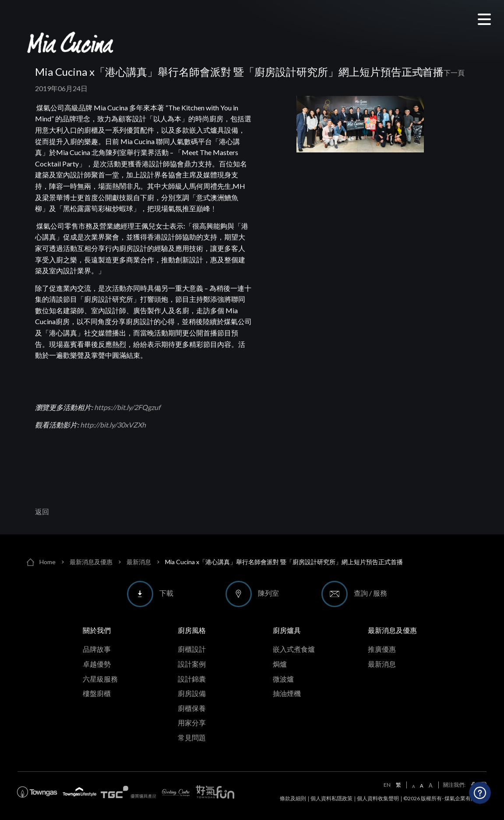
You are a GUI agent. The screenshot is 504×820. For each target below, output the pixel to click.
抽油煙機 (287, 693)
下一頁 (454, 73)
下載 (166, 593)
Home (48, 562)
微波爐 (283, 679)
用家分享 (192, 723)
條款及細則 (293, 798)
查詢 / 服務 (370, 593)
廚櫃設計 (192, 649)
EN (387, 785)
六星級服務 (100, 679)
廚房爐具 (287, 630)
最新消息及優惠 (91, 562)
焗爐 (280, 664)
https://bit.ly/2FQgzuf (127, 407)
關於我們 (97, 630)
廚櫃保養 (192, 708)
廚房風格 (192, 630)
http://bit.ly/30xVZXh (113, 425)
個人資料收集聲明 (378, 798)
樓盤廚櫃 (97, 693)
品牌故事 (97, 649)
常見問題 (192, 737)
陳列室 (268, 593)
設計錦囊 (192, 679)
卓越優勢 (97, 664)
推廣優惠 (382, 649)
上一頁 (416, 73)
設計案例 (192, 664)
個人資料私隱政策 (331, 798)
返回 (42, 511)
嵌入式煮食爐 (294, 649)
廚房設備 (192, 693)
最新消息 (139, 562)
